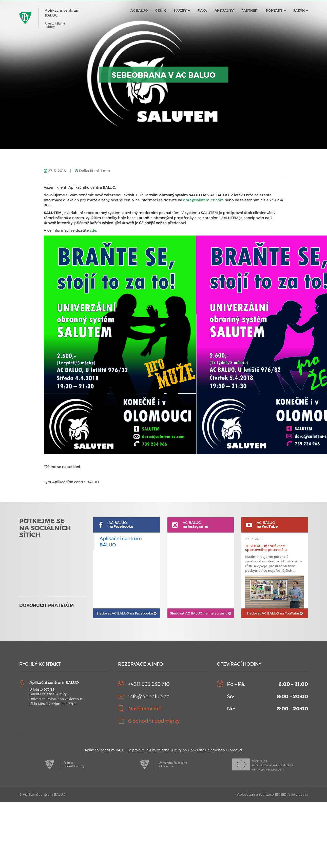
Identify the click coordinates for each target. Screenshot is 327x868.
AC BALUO (139, 10)
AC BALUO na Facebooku (127, 613)
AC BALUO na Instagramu (200, 613)
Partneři (250, 10)
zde (93, 230)
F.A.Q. (202, 10)
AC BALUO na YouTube (275, 613)
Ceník (161, 10)
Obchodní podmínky (154, 721)
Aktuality (224, 10)
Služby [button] (182, 10)
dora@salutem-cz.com (203, 200)
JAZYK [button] (301, 10)
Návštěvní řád (145, 708)
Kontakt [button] (276, 10)
